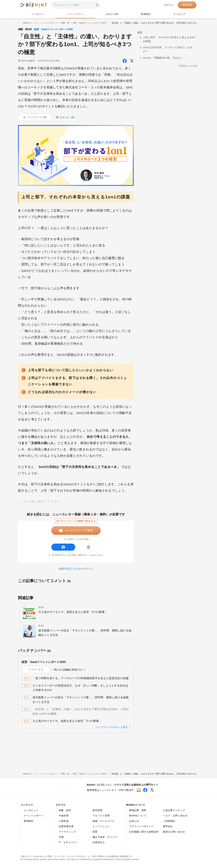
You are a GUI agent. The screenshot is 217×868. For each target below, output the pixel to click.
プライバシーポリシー (141, 826)
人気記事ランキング (174, 810)
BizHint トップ (27, 23)
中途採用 (64, 816)
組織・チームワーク (104, 821)
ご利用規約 (169, 821)
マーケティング (67, 832)
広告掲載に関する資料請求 (144, 832)
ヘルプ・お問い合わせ (175, 816)
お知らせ (134, 821)
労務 (61, 837)
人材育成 (64, 821)
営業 (95, 832)
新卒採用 (97, 810)
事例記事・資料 (138, 810)
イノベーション (101, 826)
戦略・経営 (65, 810)
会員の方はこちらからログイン (77, 586)
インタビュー (38, 14)
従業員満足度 (66, 826)
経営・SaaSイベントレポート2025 (87, 23)
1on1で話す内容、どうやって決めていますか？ (171, 46)
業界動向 (148, 14)
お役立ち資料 (115, 14)
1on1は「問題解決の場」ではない (166, 55)
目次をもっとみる (188, 63)
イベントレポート (76, 14)
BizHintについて (138, 816)
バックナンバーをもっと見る (111, 749)
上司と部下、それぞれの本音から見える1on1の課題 (170, 36)
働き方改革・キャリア (105, 837)
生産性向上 (99, 842)
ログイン (169, 5)
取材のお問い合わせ (174, 832)
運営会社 (168, 826)
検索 (97, 5)
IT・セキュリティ (68, 842)
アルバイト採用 (101, 816)
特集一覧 (62, 23)
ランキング (180, 14)
